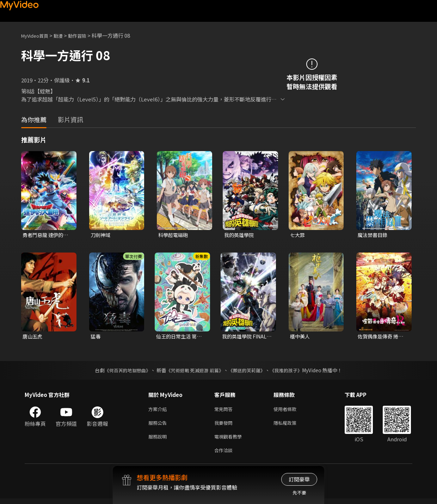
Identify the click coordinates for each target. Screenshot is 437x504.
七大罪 (298, 235)
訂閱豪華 (299, 479)
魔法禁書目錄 (374, 235)
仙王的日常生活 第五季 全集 (180, 337)
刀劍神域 (101, 235)
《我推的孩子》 (291, 372)
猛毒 (96, 337)
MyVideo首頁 (37, 35)
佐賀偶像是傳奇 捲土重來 (382, 337)
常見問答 (225, 411)
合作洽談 (225, 455)
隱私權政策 (291, 426)
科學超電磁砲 (174, 235)
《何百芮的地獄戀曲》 (123, 372)
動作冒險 (85, 35)
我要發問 (225, 426)
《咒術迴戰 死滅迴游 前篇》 (194, 372)
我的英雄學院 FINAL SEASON (246, 337)
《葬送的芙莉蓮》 (250, 372)
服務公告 (159, 426)
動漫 (64, 35)
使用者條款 (291, 411)
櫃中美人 (301, 337)
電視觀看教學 (230, 440)
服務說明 (159, 440)
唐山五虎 (33, 337)
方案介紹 (159, 411)
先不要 (299, 493)
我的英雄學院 (240, 235)
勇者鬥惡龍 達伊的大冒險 (47, 235)
